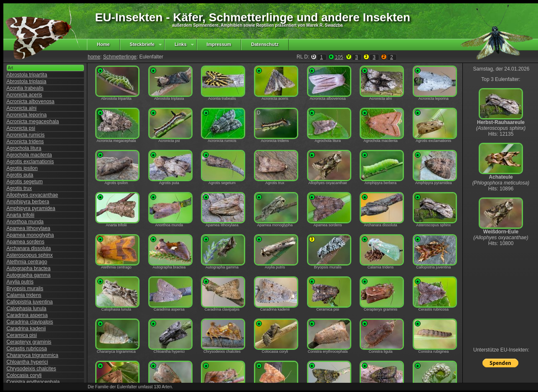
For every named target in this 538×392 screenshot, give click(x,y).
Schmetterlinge (120, 57)
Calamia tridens (24, 295)
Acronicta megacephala (33, 121)
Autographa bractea (29, 268)
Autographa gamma (29, 275)
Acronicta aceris (24, 95)
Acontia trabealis (25, 88)
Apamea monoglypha (30, 235)
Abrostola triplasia (27, 81)
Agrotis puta (20, 175)
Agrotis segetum (25, 182)
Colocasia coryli (24, 375)
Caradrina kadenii (26, 329)
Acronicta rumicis (26, 135)
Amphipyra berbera (28, 202)
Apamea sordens (26, 242)
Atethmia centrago (27, 262)
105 (339, 57)
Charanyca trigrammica (33, 355)
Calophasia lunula (27, 309)
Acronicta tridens (25, 142)
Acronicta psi (21, 128)
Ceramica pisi (22, 335)
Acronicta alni (22, 108)
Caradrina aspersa (27, 315)
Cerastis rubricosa (27, 349)
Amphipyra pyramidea (31, 208)
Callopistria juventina (30, 302)
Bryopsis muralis (25, 288)
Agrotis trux (19, 188)
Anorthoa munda (25, 222)
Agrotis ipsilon (22, 168)
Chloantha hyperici (27, 362)
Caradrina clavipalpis (30, 322)
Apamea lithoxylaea (29, 228)
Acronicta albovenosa (31, 101)
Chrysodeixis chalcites (32, 369)
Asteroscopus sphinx (30, 255)
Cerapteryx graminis (29, 342)
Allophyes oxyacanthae (32, 195)
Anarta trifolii (21, 215)
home (94, 57)
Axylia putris (20, 282)
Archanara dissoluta (29, 248)
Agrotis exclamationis (30, 162)
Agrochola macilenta (29, 155)
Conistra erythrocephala (33, 382)
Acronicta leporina (27, 115)
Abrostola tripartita (27, 75)
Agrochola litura (24, 148)
